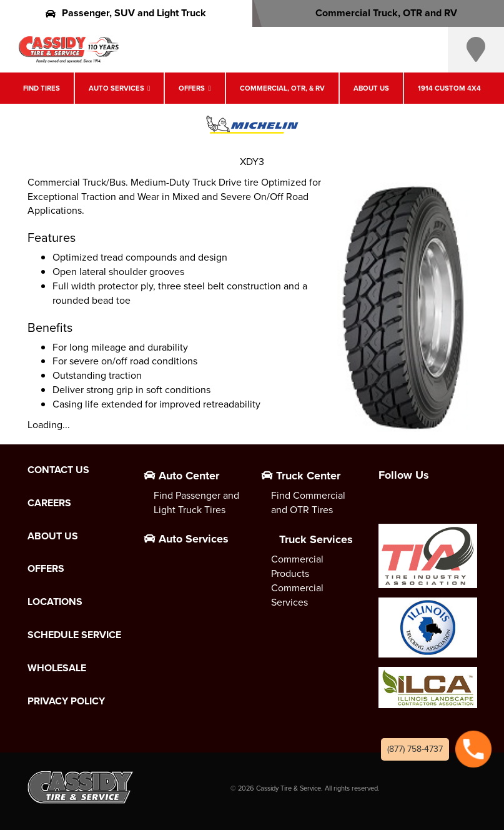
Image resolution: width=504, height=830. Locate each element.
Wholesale (57, 668)
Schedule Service (74, 635)
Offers (192, 88)
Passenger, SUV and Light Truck (126, 13)
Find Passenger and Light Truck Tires (196, 502)
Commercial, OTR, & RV (282, 88)
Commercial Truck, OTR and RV (378, 13)
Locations (55, 602)
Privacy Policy (66, 701)
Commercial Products (297, 566)
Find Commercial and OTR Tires (308, 502)
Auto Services (116, 88)
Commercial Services (297, 595)
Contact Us (58, 470)
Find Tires (42, 88)
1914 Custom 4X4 (449, 88)
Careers (49, 503)
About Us (371, 88)
